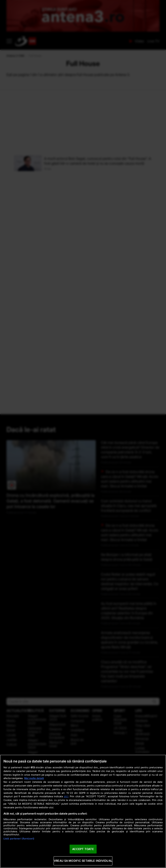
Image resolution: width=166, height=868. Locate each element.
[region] (83, 811)
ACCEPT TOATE (83, 849)
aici (66, 796)
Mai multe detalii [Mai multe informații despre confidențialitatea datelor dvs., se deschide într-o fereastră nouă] (34, 778)
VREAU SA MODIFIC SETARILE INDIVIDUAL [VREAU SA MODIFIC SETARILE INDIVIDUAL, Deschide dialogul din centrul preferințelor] (83, 861)
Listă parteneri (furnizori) (19, 839)
